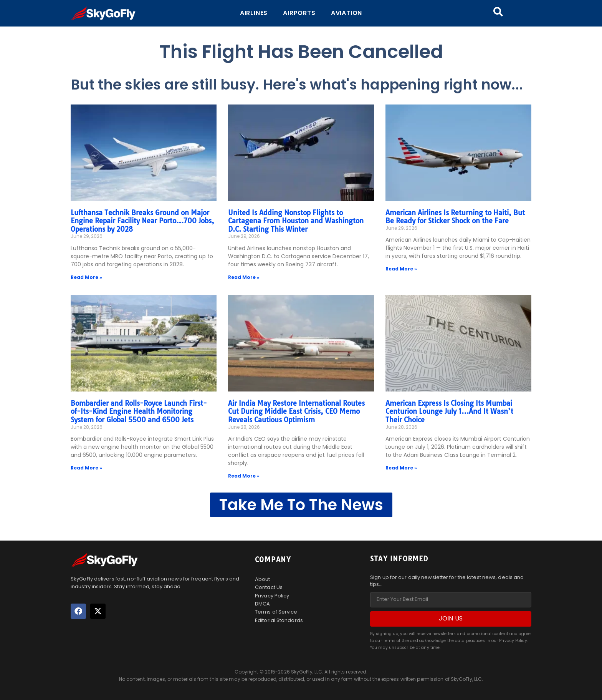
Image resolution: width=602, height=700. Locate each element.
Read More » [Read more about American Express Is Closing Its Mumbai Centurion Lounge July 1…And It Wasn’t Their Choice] (401, 468)
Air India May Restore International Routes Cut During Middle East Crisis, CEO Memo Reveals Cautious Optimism (296, 411)
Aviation (346, 13)
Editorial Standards (279, 620)
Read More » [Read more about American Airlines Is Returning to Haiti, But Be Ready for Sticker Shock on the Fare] (401, 269)
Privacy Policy (272, 596)
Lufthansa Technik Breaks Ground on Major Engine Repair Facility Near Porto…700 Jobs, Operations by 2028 (142, 221)
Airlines (254, 13)
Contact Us (269, 587)
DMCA (262, 604)
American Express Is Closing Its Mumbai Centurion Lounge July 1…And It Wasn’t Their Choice (449, 411)
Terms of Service (276, 612)
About (263, 579)
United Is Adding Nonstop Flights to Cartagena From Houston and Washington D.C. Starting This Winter (296, 221)
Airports (299, 13)
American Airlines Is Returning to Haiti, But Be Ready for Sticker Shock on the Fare (455, 217)
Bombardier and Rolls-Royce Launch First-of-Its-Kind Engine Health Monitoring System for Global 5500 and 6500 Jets (139, 411)
